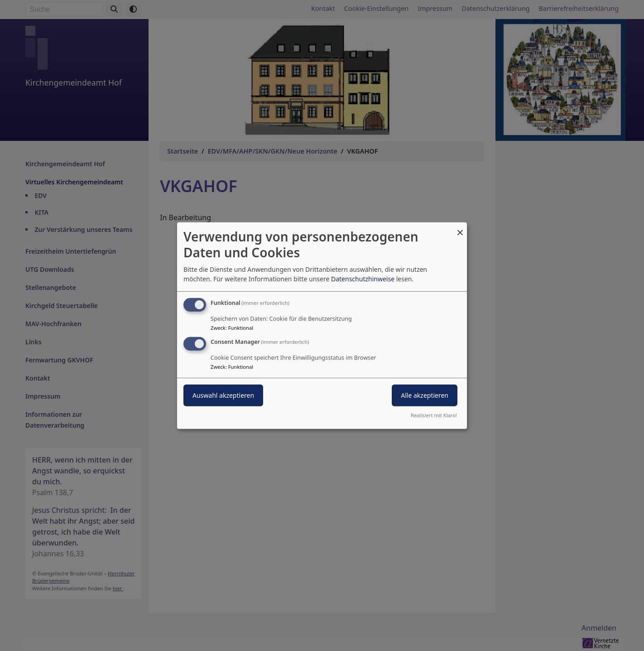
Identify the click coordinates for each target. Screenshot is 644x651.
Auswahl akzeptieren (223, 395)
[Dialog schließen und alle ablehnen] (460, 228)
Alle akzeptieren (425, 395)
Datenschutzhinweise (363, 279)
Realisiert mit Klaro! (434, 415)
